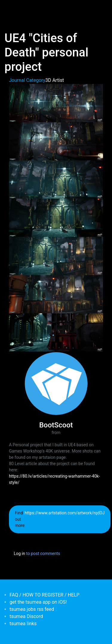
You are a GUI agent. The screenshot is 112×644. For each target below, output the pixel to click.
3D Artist (55, 80)
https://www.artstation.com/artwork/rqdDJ (65, 513)
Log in (19, 553)
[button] (56, 103)
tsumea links (23, 624)
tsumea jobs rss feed (32, 609)
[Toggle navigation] (13, 8)
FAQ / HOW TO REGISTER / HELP (45, 595)
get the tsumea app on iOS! (38, 602)
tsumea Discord (26, 616)
